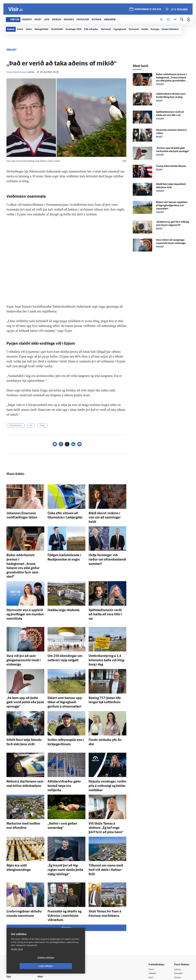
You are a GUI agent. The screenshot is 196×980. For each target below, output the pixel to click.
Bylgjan (178, 924)
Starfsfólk (46, 936)
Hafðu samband (49, 923)
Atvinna (178, 911)
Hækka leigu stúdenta (59, 590)
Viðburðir (179, 915)
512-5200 (51, 915)
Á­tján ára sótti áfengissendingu (23, 812)
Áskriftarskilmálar (50, 932)
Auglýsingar (47, 919)
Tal (176, 936)
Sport (151, 911)
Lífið (151, 915)
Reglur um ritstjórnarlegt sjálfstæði (19, 917)
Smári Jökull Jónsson (17, 72)
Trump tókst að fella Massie (171, 166)
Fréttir (152, 903)
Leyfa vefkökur (65, 966)
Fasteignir (179, 907)
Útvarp (152, 928)
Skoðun (152, 920)
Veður (177, 920)
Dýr (31, 426)
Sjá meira (66, 861)
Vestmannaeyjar (16, 426)
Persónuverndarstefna (18, 922)
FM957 (178, 928)
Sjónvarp (153, 924)
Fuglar (42, 426)
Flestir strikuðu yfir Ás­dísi (103, 701)
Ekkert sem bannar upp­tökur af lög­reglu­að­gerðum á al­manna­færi (172, 206)
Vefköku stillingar (27, 966)
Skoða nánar (17, 958)
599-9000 (16, 934)
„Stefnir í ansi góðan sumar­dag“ (65, 776)
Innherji (178, 903)
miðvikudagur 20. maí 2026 (147, 10)
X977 (177, 932)
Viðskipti (153, 907)
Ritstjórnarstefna (50, 928)
